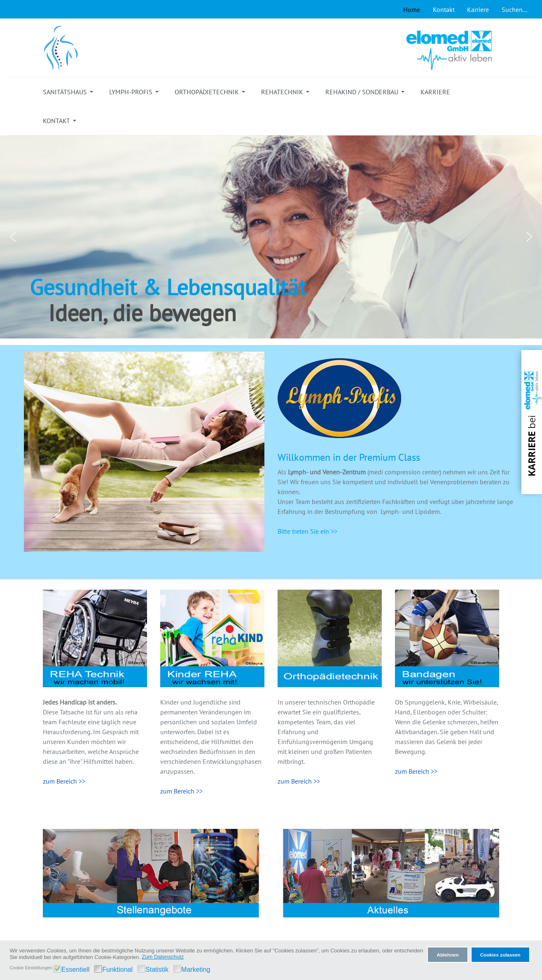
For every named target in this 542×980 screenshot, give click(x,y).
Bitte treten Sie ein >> (307, 531)
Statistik (157, 969)
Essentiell (75, 969)
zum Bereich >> (64, 781)
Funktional (117, 969)
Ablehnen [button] (447, 955)
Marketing (196, 969)
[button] (69, 92)
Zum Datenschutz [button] (163, 957)
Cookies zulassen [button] (500, 955)
